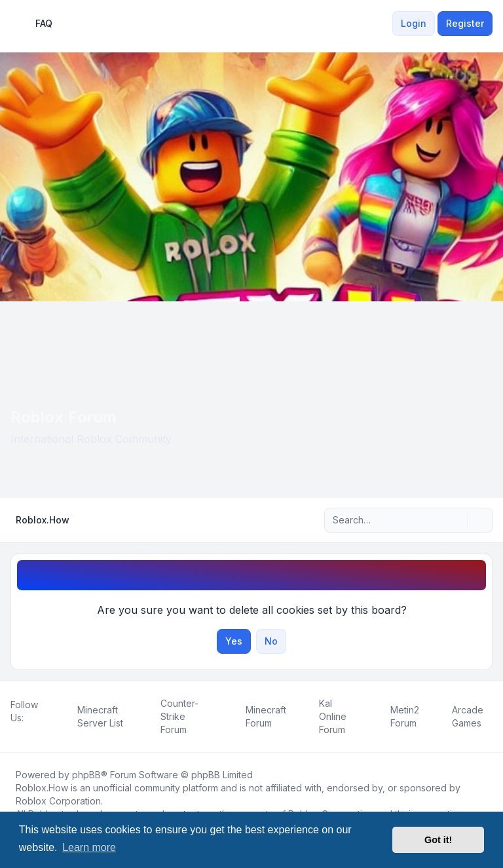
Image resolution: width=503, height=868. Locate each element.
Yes (234, 641)
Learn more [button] (89, 847)
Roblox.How (42, 788)
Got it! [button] (438, 840)
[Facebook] (13, 732)
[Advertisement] (251, 400)
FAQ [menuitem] (35, 24)
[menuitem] (384, 24)
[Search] (456, 520)
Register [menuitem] (465, 23)
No (271, 641)
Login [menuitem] (414, 23)
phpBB (86, 775)
